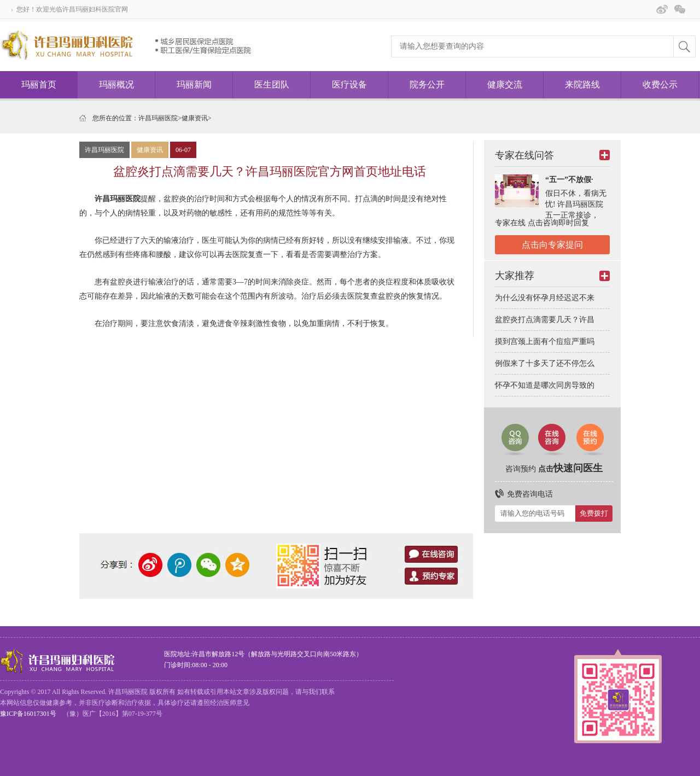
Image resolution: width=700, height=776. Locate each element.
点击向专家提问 (552, 245)
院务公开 (427, 84)
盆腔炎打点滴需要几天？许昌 (545, 320)
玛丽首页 (39, 84)
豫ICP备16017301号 (28, 714)
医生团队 (272, 84)
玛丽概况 (116, 84)
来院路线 (582, 84)
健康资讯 (195, 118)
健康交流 (505, 84)
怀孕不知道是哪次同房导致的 (545, 385)
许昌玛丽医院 (158, 118)
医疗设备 (349, 84)
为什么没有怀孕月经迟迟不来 (545, 298)
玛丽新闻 (194, 84)
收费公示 (660, 84)
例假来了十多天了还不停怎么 (545, 363)
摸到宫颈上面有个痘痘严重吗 (545, 342)
